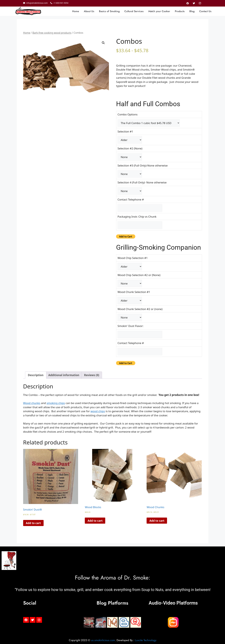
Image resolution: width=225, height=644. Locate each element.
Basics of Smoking (109, 11)
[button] (103, 43)
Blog (192, 11)
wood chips (98, 411)
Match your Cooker (159, 11)
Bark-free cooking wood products (52, 33)
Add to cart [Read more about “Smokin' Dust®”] (33, 523)
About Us (89, 11)
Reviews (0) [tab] (92, 375)
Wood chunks (32, 403)
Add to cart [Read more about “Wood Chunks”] (157, 521)
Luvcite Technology (146, 640)
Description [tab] (36, 375)
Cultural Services (134, 11)
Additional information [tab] (64, 375)
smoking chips (56, 403)
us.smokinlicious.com (103, 640)
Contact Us (205, 11)
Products (180, 11)
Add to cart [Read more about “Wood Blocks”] (95, 521)
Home (76, 11)
